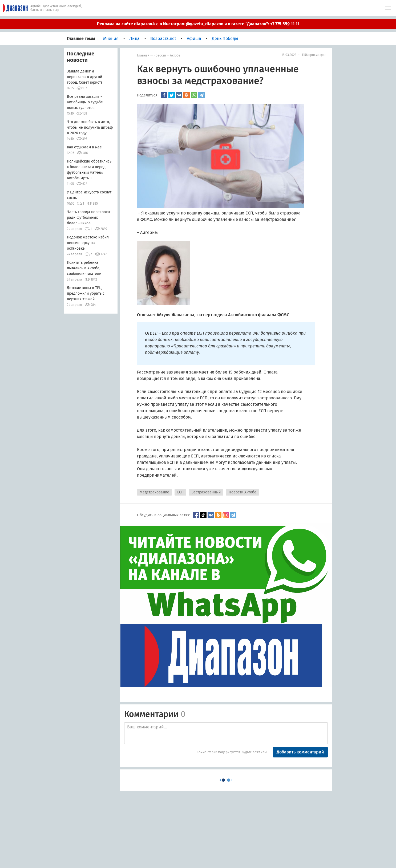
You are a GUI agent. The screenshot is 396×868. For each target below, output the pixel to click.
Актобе (175, 55)
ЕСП (180, 492)
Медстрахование (154, 492)
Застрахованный (206, 492)
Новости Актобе (243, 492)
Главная (143, 55)
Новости (160, 55)
